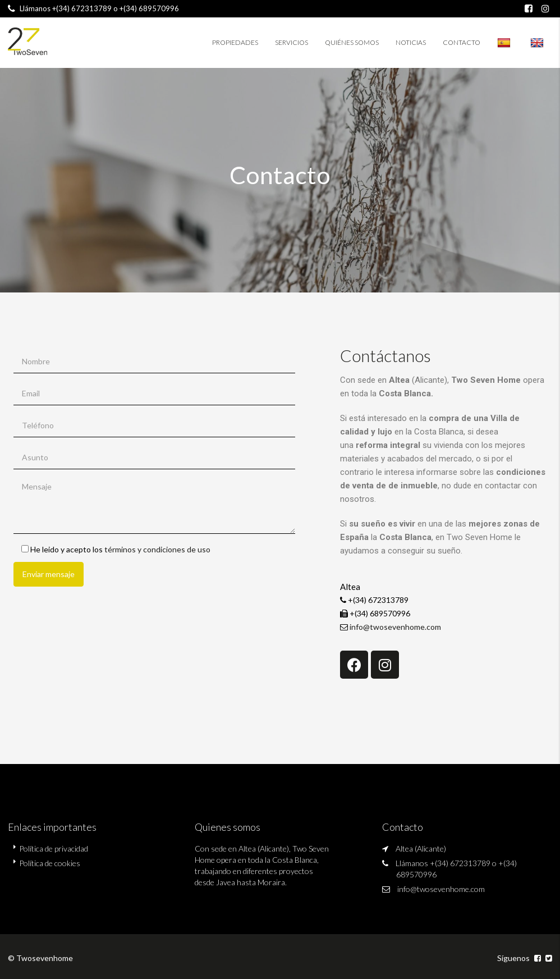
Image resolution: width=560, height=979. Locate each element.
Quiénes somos (352, 42)
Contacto (462, 42)
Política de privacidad (54, 848)
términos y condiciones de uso (157, 549)
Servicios (292, 42)
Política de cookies (50, 863)
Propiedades (235, 42)
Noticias (411, 42)
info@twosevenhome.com (395, 627)
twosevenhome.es (537, 43)
